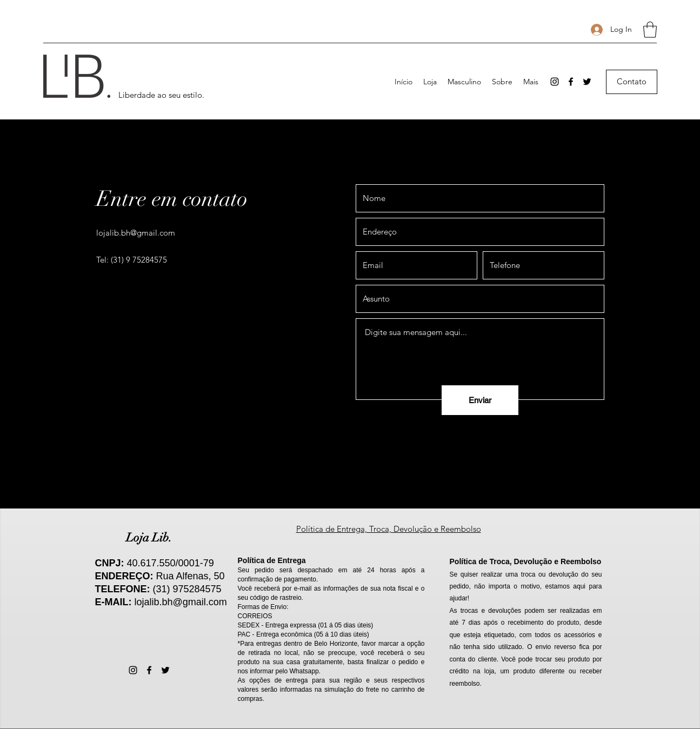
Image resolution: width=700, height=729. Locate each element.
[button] (650, 30)
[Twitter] (587, 82)
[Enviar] (480, 400)
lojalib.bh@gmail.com (136, 233)
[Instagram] (555, 82)
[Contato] (632, 82)
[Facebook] (571, 82)
